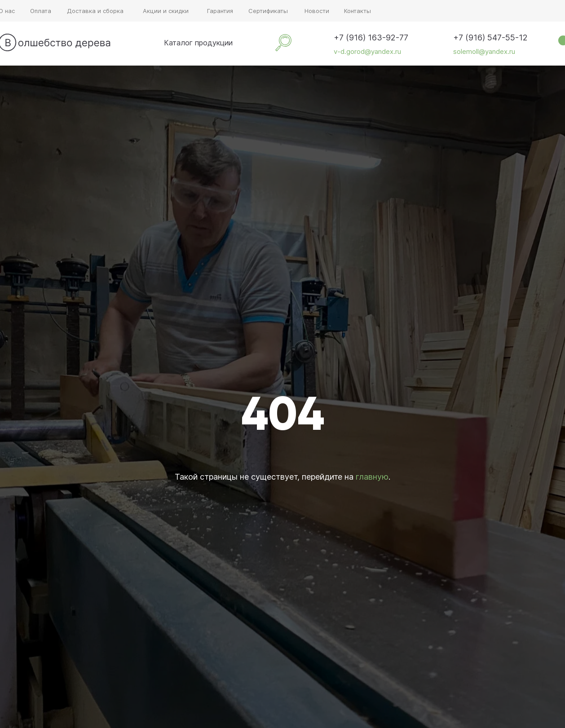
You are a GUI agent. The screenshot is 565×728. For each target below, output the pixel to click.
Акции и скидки (166, 11)
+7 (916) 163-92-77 (371, 38)
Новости (317, 11)
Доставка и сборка (95, 11)
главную (372, 477)
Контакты (358, 11)
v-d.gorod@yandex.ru (367, 51)
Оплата (41, 11)
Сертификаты (268, 11)
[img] (151, 43)
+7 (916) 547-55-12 (490, 38)
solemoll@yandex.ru (484, 51)
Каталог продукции (198, 43)
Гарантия (220, 11)
